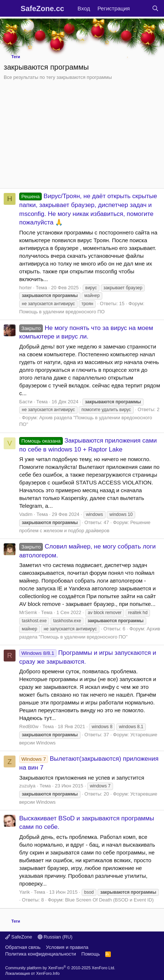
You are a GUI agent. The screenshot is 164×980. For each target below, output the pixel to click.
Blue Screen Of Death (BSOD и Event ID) (109, 900)
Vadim (26, 514)
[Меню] (10, 9)
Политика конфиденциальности (41, 954)
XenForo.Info (48, 973)
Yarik (25, 892)
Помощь (90, 954)
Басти (26, 402)
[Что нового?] (141, 8)
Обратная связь (23, 947)
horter (25, 288)
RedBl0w (29, 726)
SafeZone (19, 937)
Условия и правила (67, 947)
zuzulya (27, 786)
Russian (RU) (55, 937)
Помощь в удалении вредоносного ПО (62, 312)
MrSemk (28, 612)
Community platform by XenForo (60, 968)
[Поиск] (155, 8)
